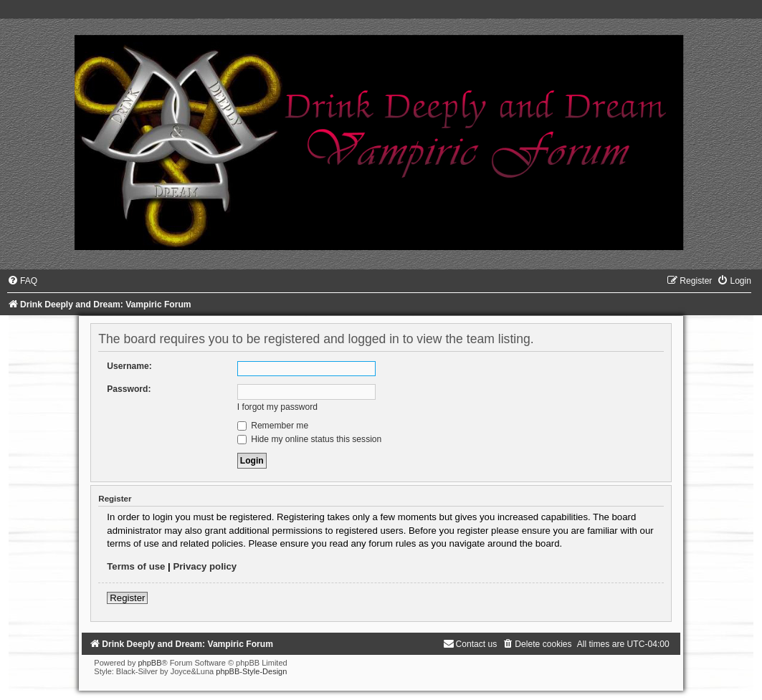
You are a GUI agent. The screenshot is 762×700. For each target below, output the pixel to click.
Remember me (273, 426)
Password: (129, 389)
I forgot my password (277, 407)
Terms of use (136, 566)
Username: (129, 366)
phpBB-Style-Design (251, 671)
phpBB (149, 663)
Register (127, 598)
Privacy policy (205, 566)
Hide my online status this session (310, 439)
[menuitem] (22, 281)
